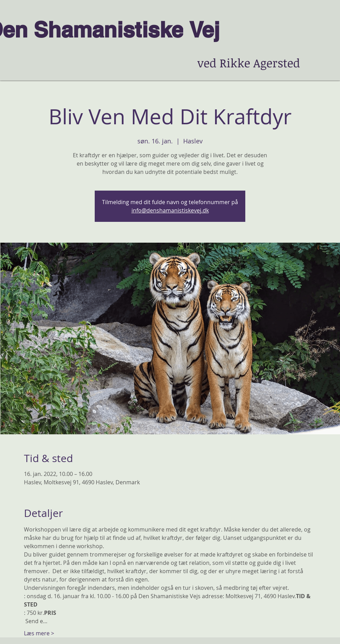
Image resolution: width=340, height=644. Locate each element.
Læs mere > (39, 633)
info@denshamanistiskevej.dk (170, 210)
